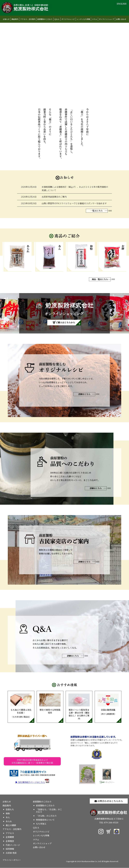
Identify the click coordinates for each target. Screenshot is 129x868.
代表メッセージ (13, 845)
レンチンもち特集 (83, 19)
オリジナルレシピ (68, 19)
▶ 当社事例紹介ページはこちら (32, 782)
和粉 (8, 814)
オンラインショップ (107, 19)
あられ (9, 821)
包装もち (10, 810)
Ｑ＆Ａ (57, 19)
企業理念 (10, 841)
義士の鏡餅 (11, 825)
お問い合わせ (121, 19)
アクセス (10, 833)
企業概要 (10, 837)
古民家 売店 (11, 853)
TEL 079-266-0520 (109, 823)
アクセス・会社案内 (28, 19)
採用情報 (10, 849)
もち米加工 (41, 824)
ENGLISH (122, 4)
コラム (94, 19)
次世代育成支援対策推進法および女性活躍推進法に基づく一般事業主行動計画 (32, 761)
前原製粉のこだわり (45, 19)
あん (8, 817)
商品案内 (15, 19)
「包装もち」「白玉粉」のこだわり (49, 811)
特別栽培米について (45, 820)
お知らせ (6, 19)
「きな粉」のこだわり (46, 816)
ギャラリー (107, 776)
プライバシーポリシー (12, 860)
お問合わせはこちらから (109, 801)
